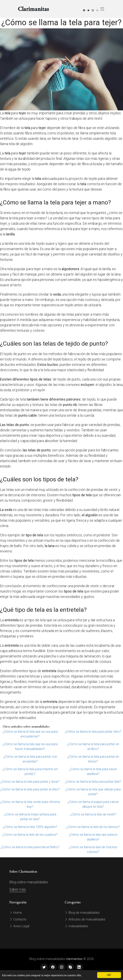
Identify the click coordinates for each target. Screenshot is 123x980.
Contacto (18, 919)
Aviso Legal (19, 926)
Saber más (18, 889)
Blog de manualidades (82, 913)
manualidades (76, 926)
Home (16, 913)
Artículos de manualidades (85, 919)
